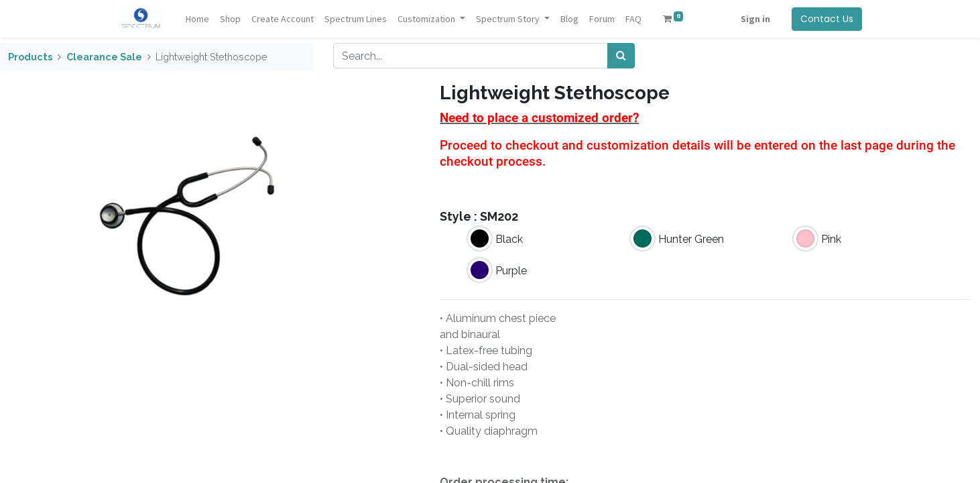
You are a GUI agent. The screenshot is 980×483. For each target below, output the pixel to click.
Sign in (755, 19)
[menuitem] (197, 19)
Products (30, 57)
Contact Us (827, 19)
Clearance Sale (104, 57)
